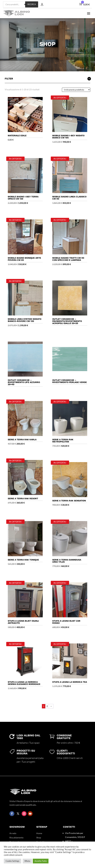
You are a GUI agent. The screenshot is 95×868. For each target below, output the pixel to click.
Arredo (13, 833)
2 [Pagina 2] (47, 706)
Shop (39, 838)
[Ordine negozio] (76, 90)
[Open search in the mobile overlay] (21, 4)
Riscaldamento (16, 838)
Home (39, 833)
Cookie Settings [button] (13, 861)
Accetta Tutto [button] (41, 861)
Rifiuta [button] (27, 861)
